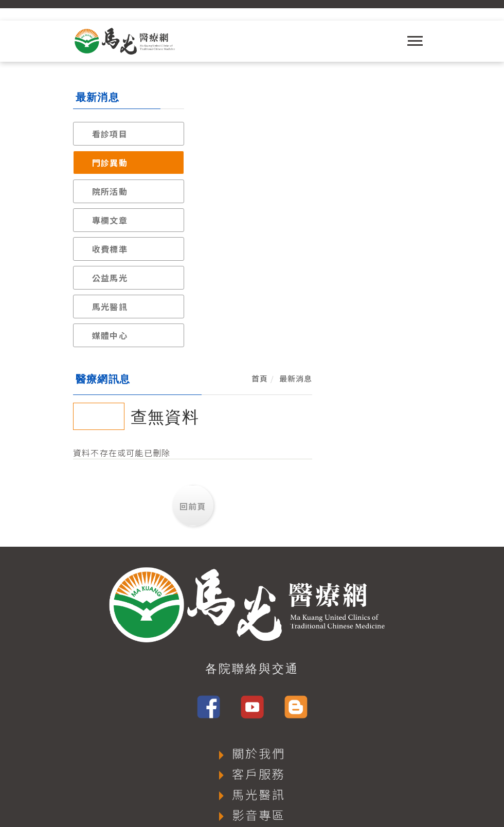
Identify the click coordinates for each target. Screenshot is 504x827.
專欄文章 (110, 220)
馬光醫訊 (110, 307)
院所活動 (110, 191)
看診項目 (110, 134)
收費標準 (110, 249)
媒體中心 (110, 335)
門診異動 (110, 163)
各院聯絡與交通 (252, 515)
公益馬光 (110, 278)
